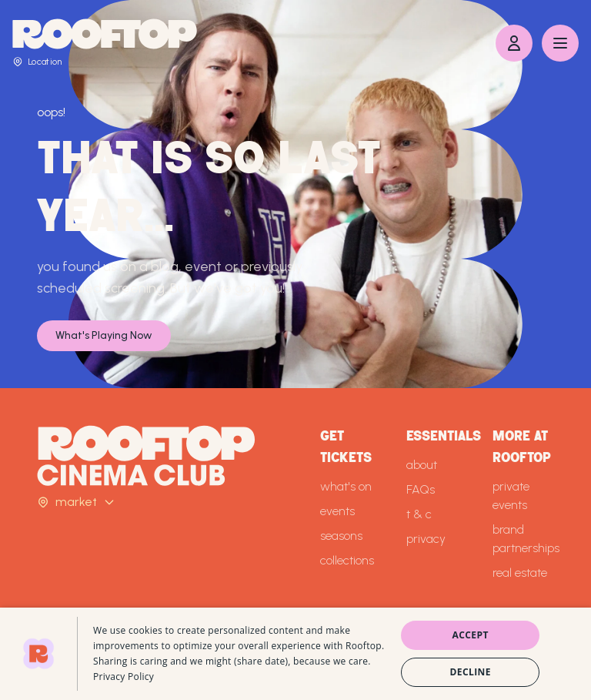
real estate (520, 573)
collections (347, 560)
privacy (426, 539)
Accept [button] (471, 635)
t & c (419, 514)
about (422, 465)
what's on (346, 486)
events (337, 511)
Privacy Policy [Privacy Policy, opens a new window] (124, 677)
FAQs (421, 489)
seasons (341, 536)
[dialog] (295, 654)
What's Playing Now (104, 335)
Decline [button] (471, 672)
